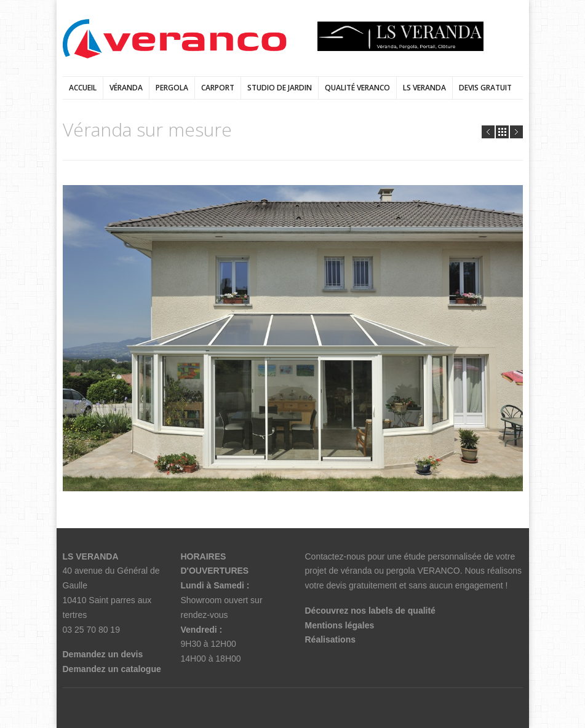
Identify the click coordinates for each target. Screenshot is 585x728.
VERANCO (438, 571)
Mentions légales (340, 625)
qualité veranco (357, 88)
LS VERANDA (424, 88)
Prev (488, 132)
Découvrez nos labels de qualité (370, 611)
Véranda (126, 88)
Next (516, 132)
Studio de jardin (280, 88)
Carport (218, 88)
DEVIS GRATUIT (485, 88)
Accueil (83, 88)
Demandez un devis (103, 654)
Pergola (172, 88)
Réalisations (330, 639)
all (502, 132)
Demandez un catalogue (112, 669)
